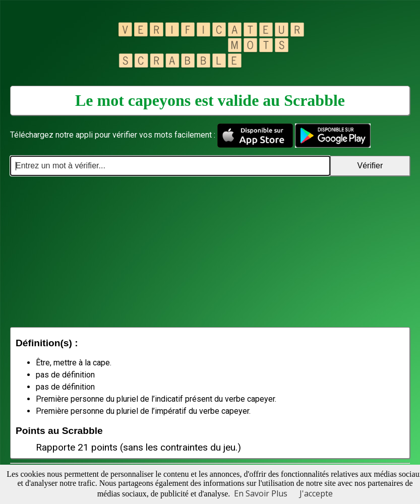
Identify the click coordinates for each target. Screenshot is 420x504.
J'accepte (316, 493)
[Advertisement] (210, 251)
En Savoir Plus (261, 493)
